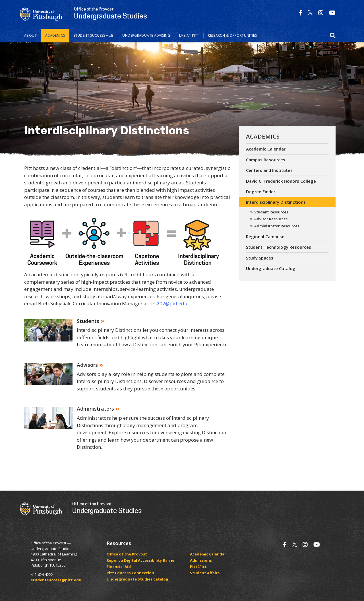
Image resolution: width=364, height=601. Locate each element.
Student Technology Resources (279, 247)
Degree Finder (261, 192)
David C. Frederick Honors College (281, 181)
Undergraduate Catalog (271, 268)
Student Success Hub (93, 35)
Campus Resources (266, 160)
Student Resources (271, 212)
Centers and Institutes (269, 170)
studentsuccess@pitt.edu (56, 580)
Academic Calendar (266, 149)
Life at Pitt (189, 35)
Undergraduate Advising (146, 35)
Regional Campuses (266, 236)
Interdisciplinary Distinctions (276, 202)
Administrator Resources (277, 226)
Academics (55, 35)
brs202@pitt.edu (168, 303)
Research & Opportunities (232, 35)
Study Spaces (260, 258)
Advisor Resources (271, 219)
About (30, 35)
